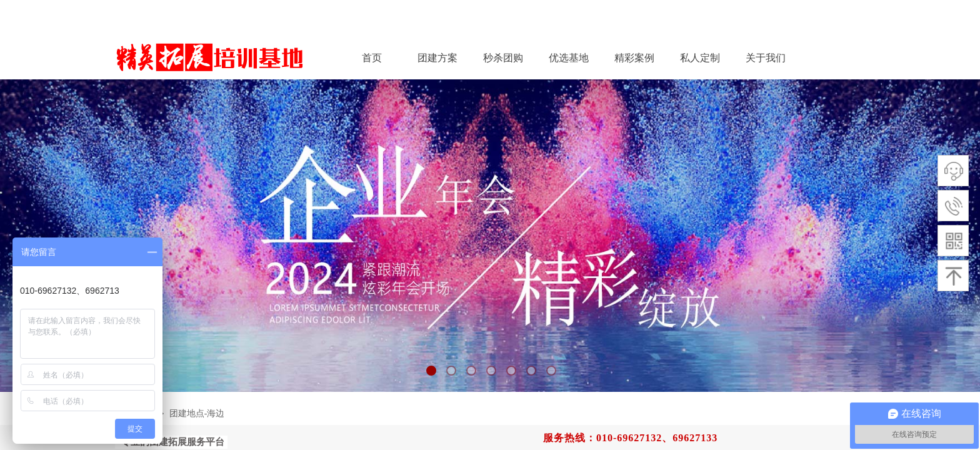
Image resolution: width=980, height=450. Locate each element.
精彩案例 (634, 58)
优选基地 (569, 58)
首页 (372, 58)
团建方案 (437, 58)
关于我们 (766, 58)
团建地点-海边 (197, 413)
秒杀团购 (503, 58)
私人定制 (700, 58)
